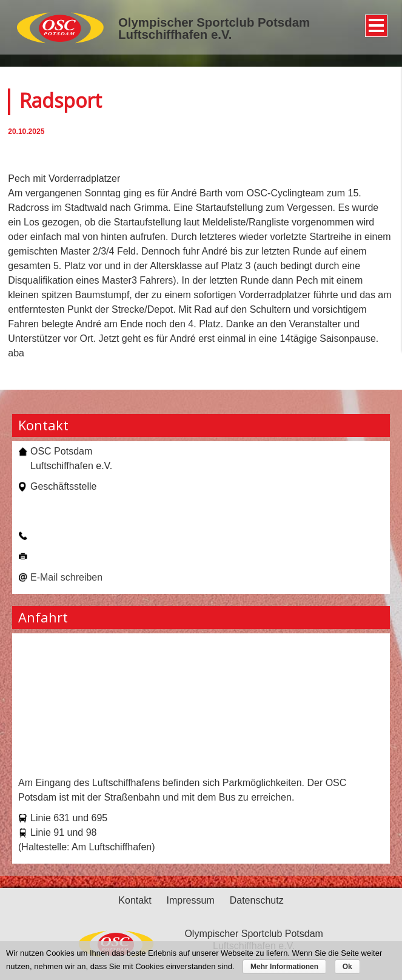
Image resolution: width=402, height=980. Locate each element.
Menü (374, 21)
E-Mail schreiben (66, 577)
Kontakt (135, 900)
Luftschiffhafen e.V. (175, 35)
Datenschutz (257, 900)
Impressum (191, 900)
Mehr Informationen (284, 967)
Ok (347, 967)
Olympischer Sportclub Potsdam (214, 22)
